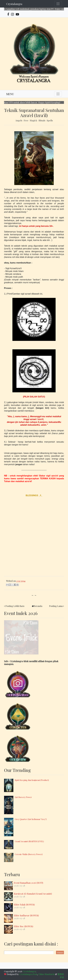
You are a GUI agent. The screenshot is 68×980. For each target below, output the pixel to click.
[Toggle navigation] (58, 4)
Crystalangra (14, 4)
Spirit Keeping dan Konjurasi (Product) (32, 780)
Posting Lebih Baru (15, 606)
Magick (34, 120)
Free (26, 120)
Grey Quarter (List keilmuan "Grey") (31, 819)
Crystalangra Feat (28, 974)
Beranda (38, 606)
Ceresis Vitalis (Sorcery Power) (29, 854)
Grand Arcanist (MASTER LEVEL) (29, 841)
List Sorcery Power (23, 797)
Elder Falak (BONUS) (24, 905)
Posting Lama (56, 606)
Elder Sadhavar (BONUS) (26, 915)
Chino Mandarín (46, 974)
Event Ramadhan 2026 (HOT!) (28, 883)
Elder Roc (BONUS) (23, 926)
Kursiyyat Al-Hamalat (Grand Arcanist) (33, 894)
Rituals (42, 120)
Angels (19, 120)
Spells (50, 120)
